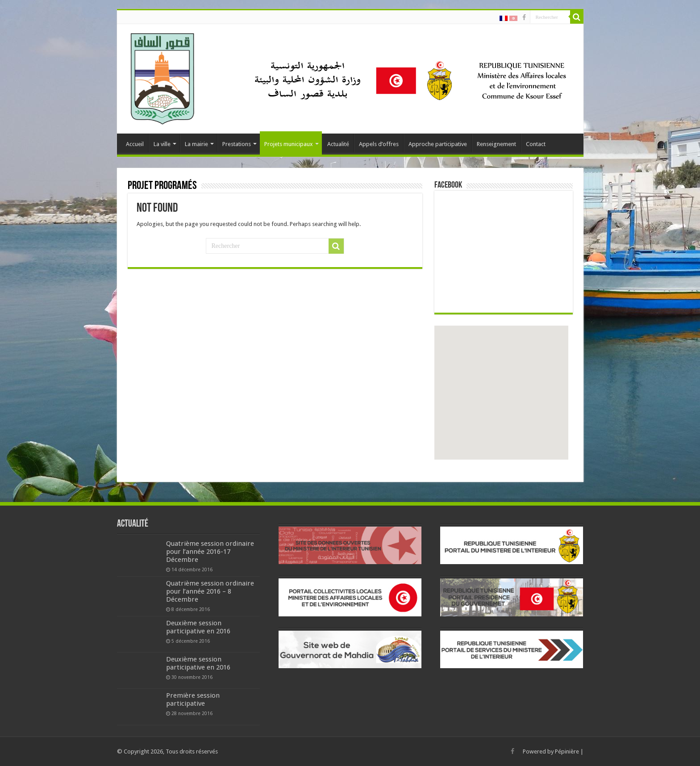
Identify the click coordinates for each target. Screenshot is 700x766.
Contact (536, 144)
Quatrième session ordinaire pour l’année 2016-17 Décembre (210, 552)
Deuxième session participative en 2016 (198, 627)
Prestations (237, 144)
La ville (162, 144)
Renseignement (496, 144)
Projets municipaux (289, 144)
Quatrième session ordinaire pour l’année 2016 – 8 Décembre (210, 591)
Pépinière (567, 751)
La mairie (196, 144)
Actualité (338, 144)
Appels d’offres (379, 144)
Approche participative (438, 144)
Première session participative (193, 699)
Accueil (135, 144)
